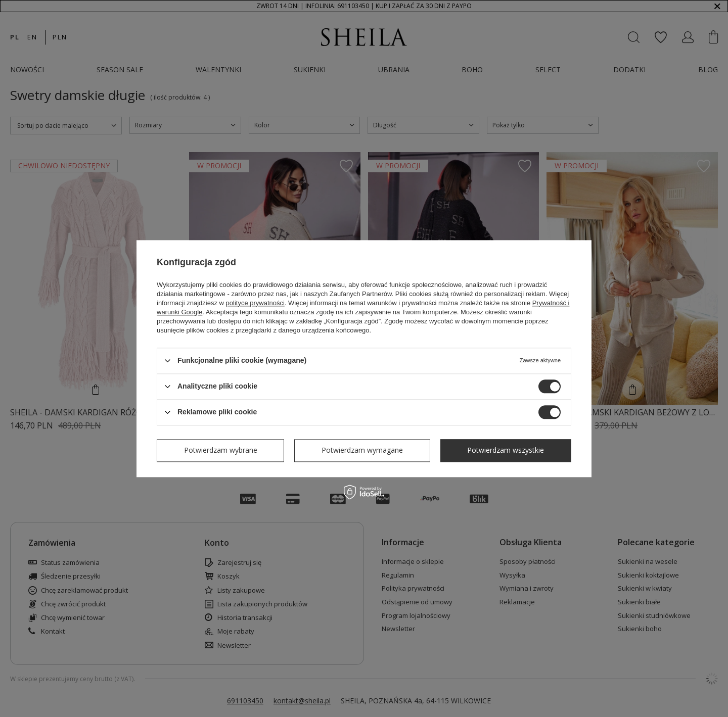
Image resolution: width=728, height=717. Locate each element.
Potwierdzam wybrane (221, 450)
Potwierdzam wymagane (362, 450)
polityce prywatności (255, 303)
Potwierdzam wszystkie (506, 450)
